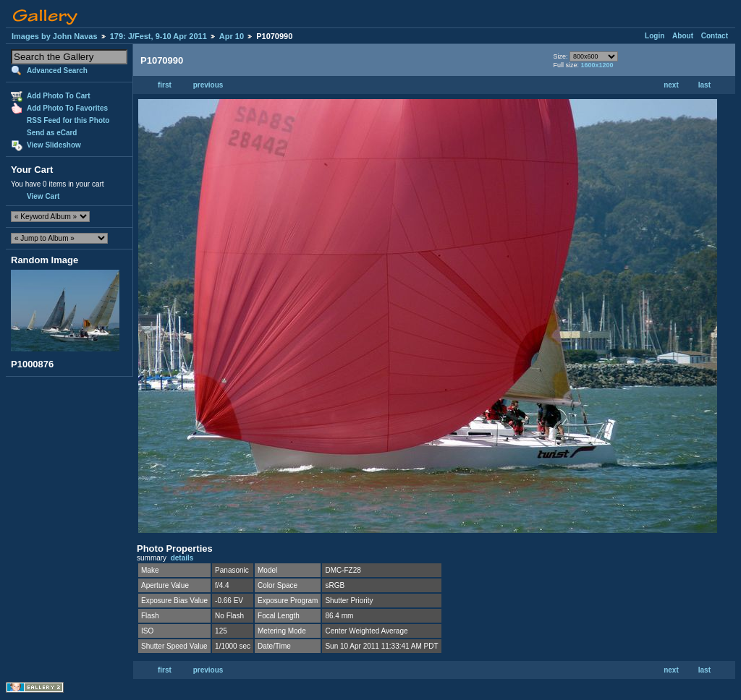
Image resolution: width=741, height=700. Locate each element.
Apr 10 (232, 36)
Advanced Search (57, 71)
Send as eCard (52, 133)
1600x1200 (597, 65)
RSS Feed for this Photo (68, 120)
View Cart (43, 196)
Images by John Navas (55, 36)
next (671, 85)
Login (655, 36)
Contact (715, 36)
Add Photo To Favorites (67, 108)
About (683, 36)
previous (208, 85)
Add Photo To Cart (59, 96)
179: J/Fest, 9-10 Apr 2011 (158, 36)
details (182, 558)
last (704, 85)
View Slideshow (54, 145)
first (165, 85)
